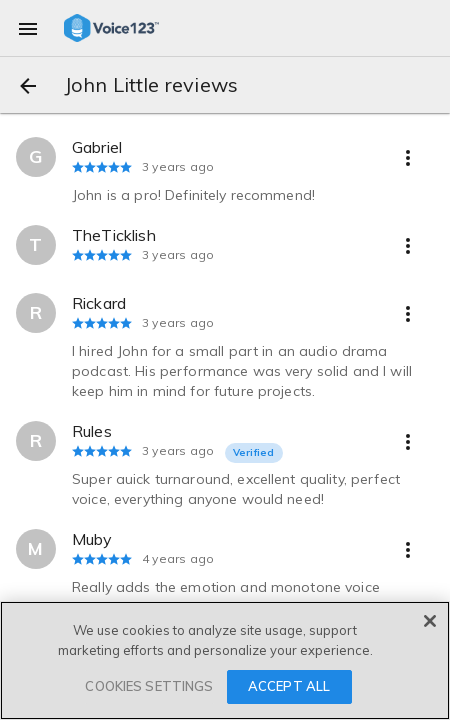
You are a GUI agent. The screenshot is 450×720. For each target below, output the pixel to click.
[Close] (430, 621)
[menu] (28, 28)
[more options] (408, 157)
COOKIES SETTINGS (149, 686)
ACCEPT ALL (289, 686)
